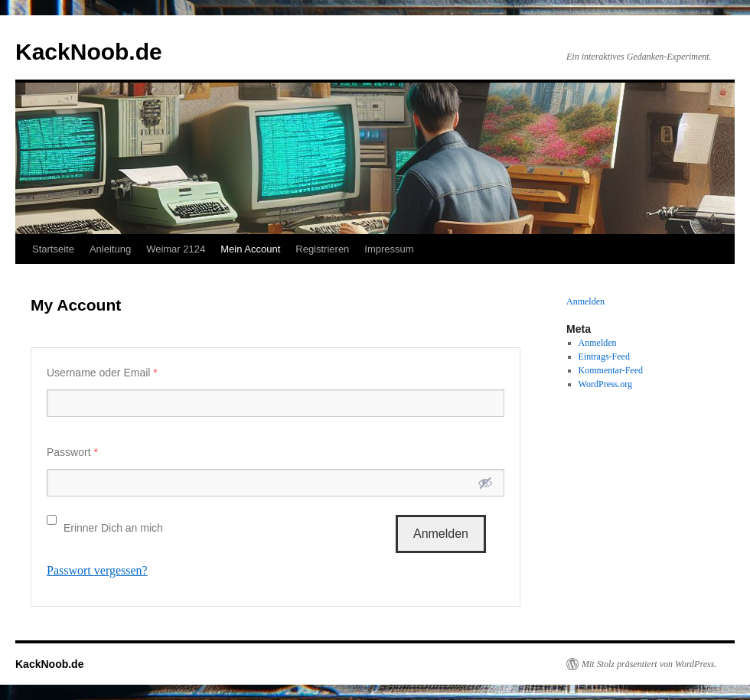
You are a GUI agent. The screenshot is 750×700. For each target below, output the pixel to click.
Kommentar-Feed (611, 370)
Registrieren (322, 249)
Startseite (53, 249)
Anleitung (110, 249)
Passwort (72, 452)
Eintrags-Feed (604, 357)
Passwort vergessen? (97, 570)
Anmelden (585, 301)
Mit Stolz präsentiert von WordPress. (649, 664)
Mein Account (250, 249)
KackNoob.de (89, 52)
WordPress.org (605, 384)
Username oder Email (102, 373)
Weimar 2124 (176, 249)
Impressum (389, 249)
